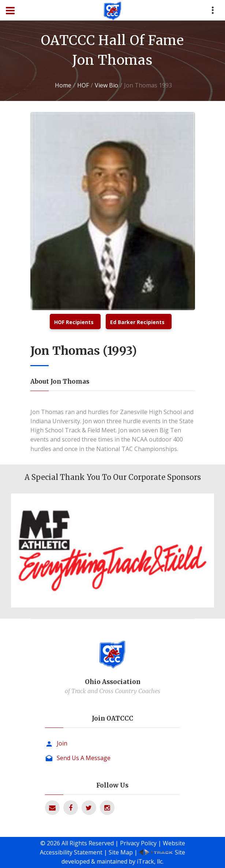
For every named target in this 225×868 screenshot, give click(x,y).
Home (63, 85)
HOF (83, 85)
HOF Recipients (74, 322)
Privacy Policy (138, 843)
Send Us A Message (84, 758)
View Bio (106, 85)
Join (62, 743)
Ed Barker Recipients (137, 322)
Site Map (121, 852)
